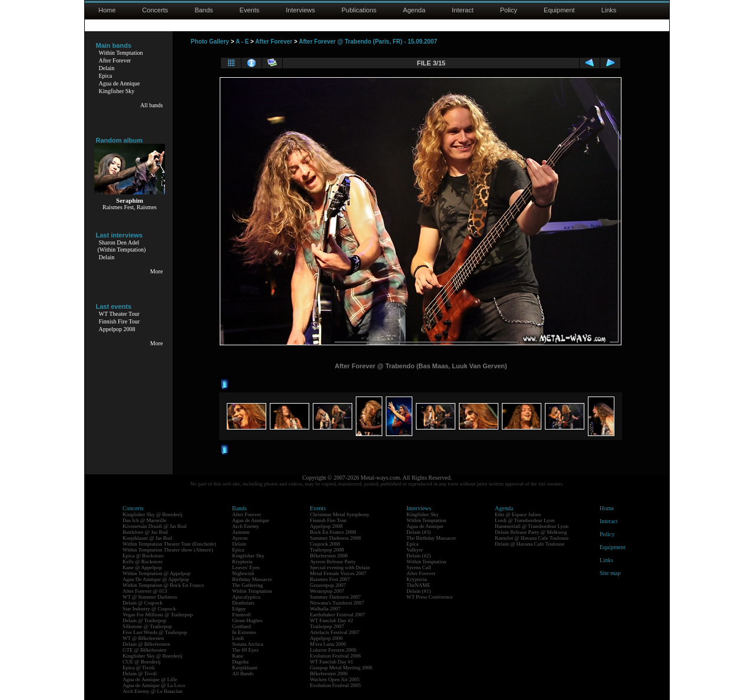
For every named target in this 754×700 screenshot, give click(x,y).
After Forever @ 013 (145, 591)
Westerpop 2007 (327, 591)
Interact (463, 10)
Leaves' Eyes (246, 567)
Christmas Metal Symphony (340, 514)
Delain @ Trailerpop (144, 620)
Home (107, 10)
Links (609, 10)
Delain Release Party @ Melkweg (531, 532)
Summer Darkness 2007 (335, 597)
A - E (242, 42)
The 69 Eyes (245, 650)
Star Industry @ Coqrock (149, 609)
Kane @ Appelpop (142, 567)
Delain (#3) (419, 532)
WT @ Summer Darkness (150, 597)
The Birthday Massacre (431, 538)
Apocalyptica (246, 597)
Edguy (239, 609)
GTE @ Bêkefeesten (144, 650)
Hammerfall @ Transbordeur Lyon (532, 526)
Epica (106, 76)
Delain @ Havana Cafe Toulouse (530, 544)
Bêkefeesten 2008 (329, 556)
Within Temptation (121, 53)
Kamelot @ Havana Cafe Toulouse (532, 538)
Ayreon (240, 538)
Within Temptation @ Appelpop (156, 573)
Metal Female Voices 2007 (338, 573)
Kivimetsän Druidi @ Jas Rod (154, 526)
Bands (204, 10)
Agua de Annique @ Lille (150, 679)
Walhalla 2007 (325, 609)
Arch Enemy (246, 526)
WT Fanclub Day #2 (332, 620)
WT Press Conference (430, 597)
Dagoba (240, 662)
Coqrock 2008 (325, 544)
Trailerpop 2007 (327, 626)
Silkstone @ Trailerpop (147, 626)
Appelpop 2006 (326, 638)
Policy (509, 10)
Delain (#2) (419, 556)
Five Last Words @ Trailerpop (155, 632)
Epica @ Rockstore (143, 556)
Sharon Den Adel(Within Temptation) (122, 246)
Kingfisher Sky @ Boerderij (153, 514)
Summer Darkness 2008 (335, 538)
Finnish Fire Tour (120, 321)
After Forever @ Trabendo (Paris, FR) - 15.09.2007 (368, 42)
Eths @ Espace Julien (518, 514)
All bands (152, 105)
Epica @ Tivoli (139, 668)
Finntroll (242, 615)
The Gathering (247, 585)
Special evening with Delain (340, 567)
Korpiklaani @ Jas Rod (147, 538)
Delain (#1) (419, 591)
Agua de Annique (120, 83)
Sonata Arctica (248, 644)
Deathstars (243, 603)
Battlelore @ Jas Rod (145, 532)
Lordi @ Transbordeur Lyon (525, 520)
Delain (107, 68)
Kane (238, 656)
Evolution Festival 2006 (335, 656)
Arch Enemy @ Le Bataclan (153, 691)
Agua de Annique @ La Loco (154, 685)
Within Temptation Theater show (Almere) (168, 550)
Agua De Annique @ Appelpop (156, 579)
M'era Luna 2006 (328, 644)
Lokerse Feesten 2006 (333, 650)
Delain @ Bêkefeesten (146, 644)
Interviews (300, 10)
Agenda (414, 10)
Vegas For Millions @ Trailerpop (158, 615)
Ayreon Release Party (333, 562)
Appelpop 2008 (117, 329)
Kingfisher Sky (117, 91)
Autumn (241, 532)
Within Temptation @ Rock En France (163, 585)
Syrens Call (419, 567)
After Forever (115, 60)
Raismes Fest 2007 (330, 579)
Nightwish (243, 573)
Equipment (559, 10)
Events (250, 10)
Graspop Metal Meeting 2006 (341, 668)
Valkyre (415, 550)
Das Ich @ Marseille (145, 520)
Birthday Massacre (252, 579)
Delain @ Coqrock (143, 603)
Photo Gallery (210, 42)
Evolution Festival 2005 (335, 685)
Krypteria (242, 562)
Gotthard (242, 626)
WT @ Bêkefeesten (143, 638)
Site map (610, 573)
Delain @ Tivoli (140, 673)
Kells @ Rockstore (143, 562)
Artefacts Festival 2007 (335, 632)
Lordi (238, 638)
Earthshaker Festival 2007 (338, 615)
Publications (359, 10)
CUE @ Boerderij (142, 662)
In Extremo (244, 632)
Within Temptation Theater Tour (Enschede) (169, 544)
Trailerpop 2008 (327, 550)
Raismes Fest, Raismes (130, 207)
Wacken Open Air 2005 (335, 679)
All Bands (243, 673)
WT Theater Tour (119, 314)
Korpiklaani (245, 668)
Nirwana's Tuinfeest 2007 (337, 603)
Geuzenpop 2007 (328, 585)
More (157, 271)
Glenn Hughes (247, 620)
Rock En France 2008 (333, 532)
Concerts (155, 10)
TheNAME (419, 585)
